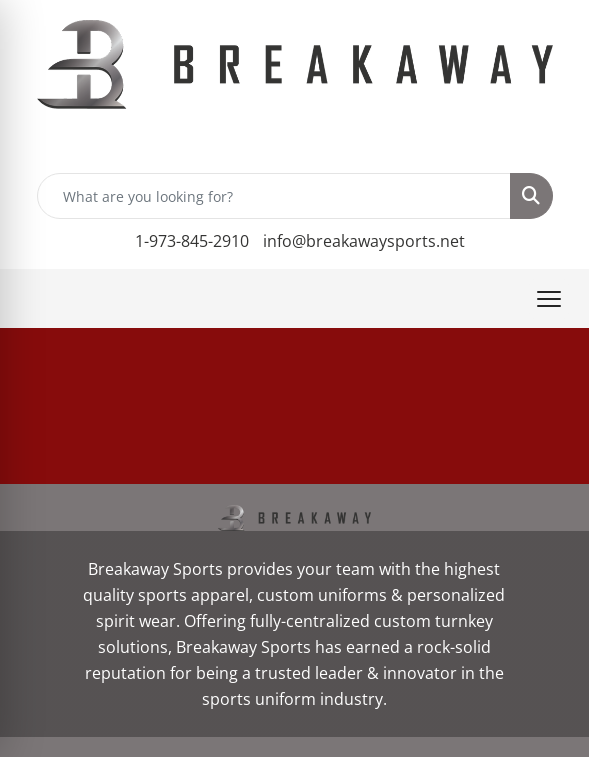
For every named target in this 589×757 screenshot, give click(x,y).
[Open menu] (549, 299)
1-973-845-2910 (192, 241)
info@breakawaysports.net (364, 241)
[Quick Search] (274, 196)
